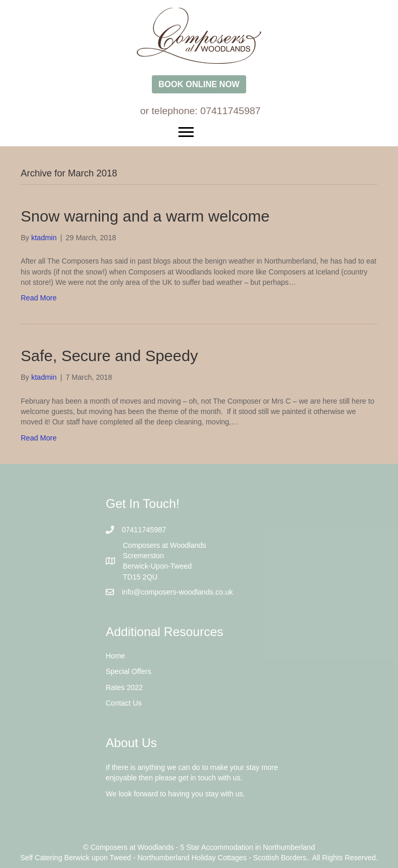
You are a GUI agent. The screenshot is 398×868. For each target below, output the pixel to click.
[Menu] (199, 132)
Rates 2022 (124, 687)
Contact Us (124, 703)
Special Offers (129, 671)
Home (115, 656)
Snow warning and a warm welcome (145, 216)
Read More (39, 298)
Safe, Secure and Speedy (109, 356)
